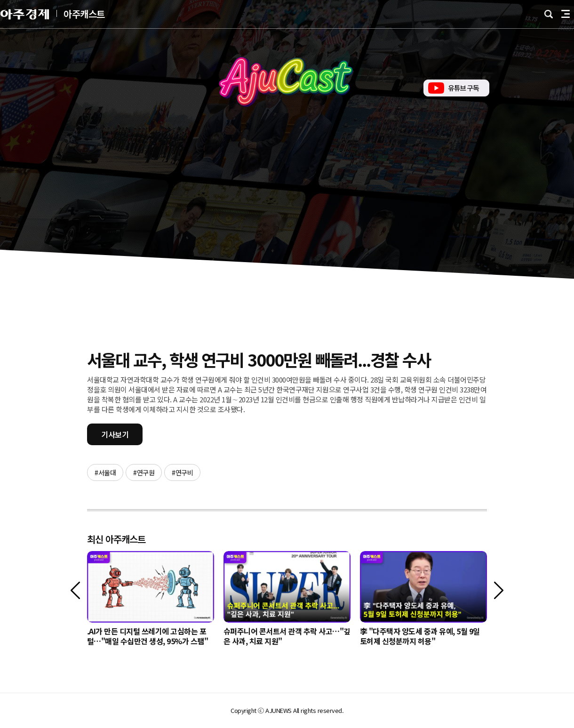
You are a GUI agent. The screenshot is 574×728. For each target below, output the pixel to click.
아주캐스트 (84, 14)
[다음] (499, 590)
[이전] (75, 590)
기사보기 (115, 434)
